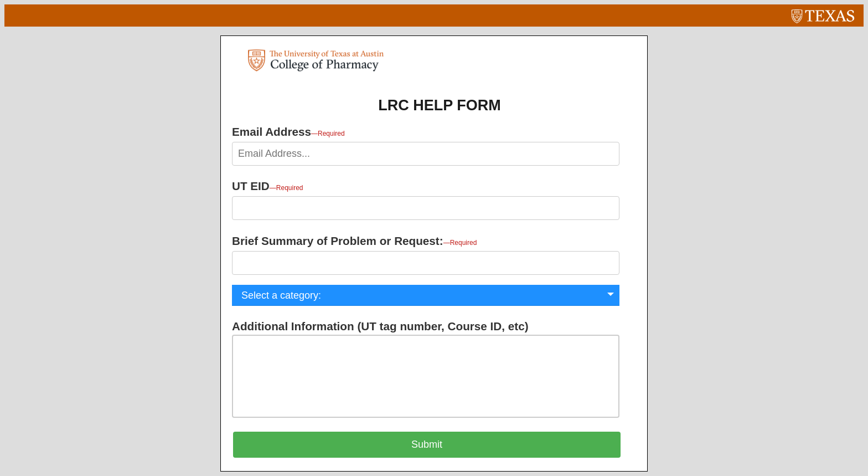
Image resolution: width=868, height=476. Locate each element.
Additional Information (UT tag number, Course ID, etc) (380, 326)
